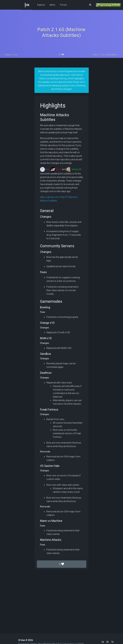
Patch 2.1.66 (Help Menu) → (107, 55)
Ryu (45, 169)
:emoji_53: (74, 169)
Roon (56, 169)
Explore (41, 5)
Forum (64, 5)
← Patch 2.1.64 (10, 55)
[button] (90, 5)
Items (52, 5)
